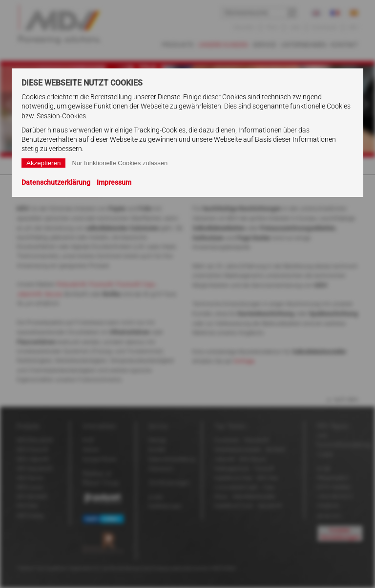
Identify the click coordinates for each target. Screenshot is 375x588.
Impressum (114, 182)
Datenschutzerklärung (56, 182)
